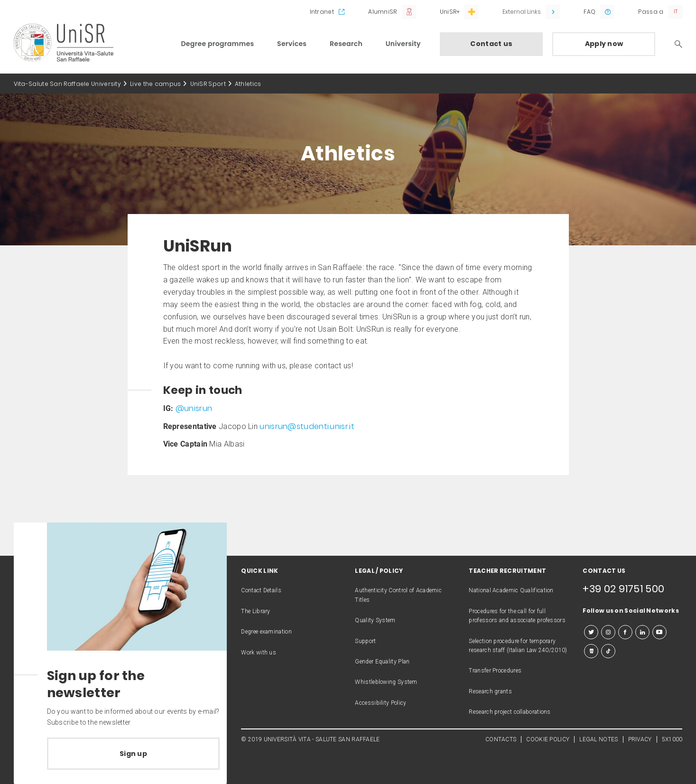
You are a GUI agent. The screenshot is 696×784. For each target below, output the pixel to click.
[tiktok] (608, 651)
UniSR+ (450, 12)
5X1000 (672, 739)
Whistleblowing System (386, 682)
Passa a (651, 12)
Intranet (322, 12)
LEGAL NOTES (599, 739)
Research (346, 44)
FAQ (589, 12)
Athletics (248, 84)
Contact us (491, 44)
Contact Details (261, 590)
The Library (255, 611)
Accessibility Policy (380, 703)
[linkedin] (642, 632)
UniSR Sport (208, 84)
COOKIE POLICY (548, 739)
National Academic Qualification (511, 590)
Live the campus (156, 84)
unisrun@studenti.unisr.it (307, 426)
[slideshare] (591, 651)
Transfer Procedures (495, 671)
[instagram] (608, 632)
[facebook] (625, 632)
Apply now (604, 44)
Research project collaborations (510, 712)
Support (365, 641)
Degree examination (266, 632)
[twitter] (591, 632)
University (403, 44)
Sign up (133, 754)
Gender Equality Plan (382, 662)
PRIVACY (640, 739)
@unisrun (194, 408)
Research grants (490, 691)
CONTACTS (501, 739)
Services (292, 44)
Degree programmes (218, 44)
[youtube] (659, 632)
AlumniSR (382, 12)
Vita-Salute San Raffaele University (68, 84)
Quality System (375, 620)
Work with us (259, 653)
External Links (522, 12)
